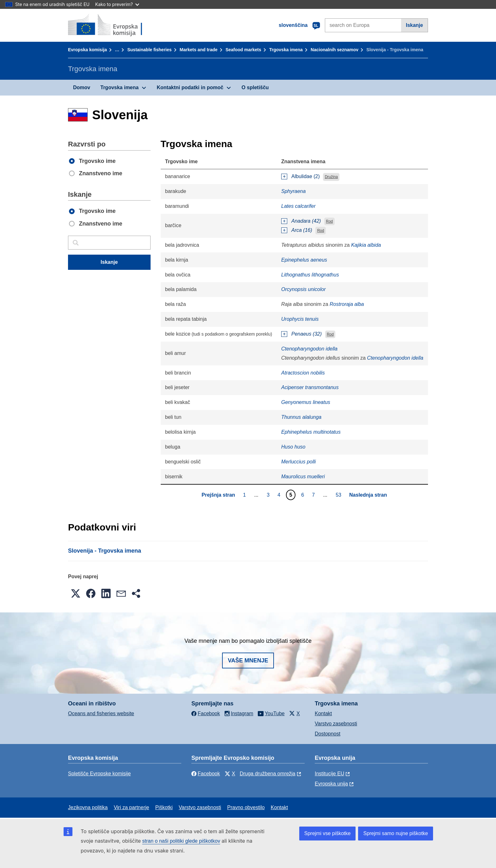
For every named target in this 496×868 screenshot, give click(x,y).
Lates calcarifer (298, 206)
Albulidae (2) (306, 176)
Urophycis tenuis (300, 319)
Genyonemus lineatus (306, 402)
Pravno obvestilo (246, 807)
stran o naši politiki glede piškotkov (181, 841)
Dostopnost (328, 734)
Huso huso (293, 447)
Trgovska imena (286, 50)
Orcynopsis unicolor (304, 289)
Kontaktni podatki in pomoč (190, 87)
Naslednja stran (368, 495)
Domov (82, 87)
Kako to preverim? (117, 4)
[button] (76, 593)
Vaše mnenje (248, 660)
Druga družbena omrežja (268, 774)
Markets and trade (199, 50)
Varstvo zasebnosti (336, 724)
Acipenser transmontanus (310, 387)
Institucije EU (329, 774)
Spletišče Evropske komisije (99, 774)
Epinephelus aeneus (304, 260)
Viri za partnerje (132, 807)
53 (339, 495)
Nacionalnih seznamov (335, 50)
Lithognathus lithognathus (310, 275)
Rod (329, 221)
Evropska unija (331, 784)
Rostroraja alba (347, 304)
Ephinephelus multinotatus (311, 432)
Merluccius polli (298, 462)
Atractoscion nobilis (303, 373)
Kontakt (323, 713)
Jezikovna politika (88, 807)
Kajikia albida (366, 245)
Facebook (206, 774)
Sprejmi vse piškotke (328, 833)
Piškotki (164, 807)
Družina (331, 177)
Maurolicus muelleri (303, 477)
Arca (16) (302, 230)
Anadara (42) (306, 221)
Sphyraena (293, 191)
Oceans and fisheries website (101, 713)
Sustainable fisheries (149, 50)
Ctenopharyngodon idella (309, 349)
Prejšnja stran (218, 495)
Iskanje (414, 25)
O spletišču (255, 87)
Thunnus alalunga (301, 417)
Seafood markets (243, 50)
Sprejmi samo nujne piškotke (396, 833)
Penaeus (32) (307, 334)
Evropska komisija (87, 50)
